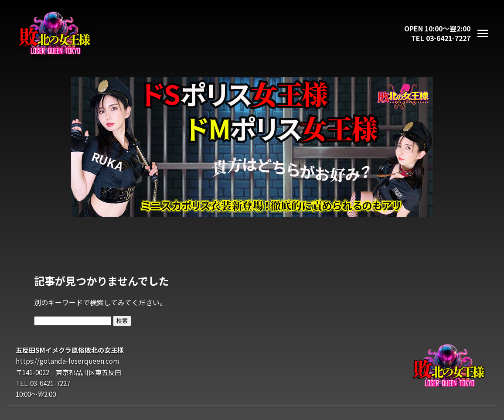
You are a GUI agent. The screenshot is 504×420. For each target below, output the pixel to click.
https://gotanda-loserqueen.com (67, 361)
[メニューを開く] (483, 33)
